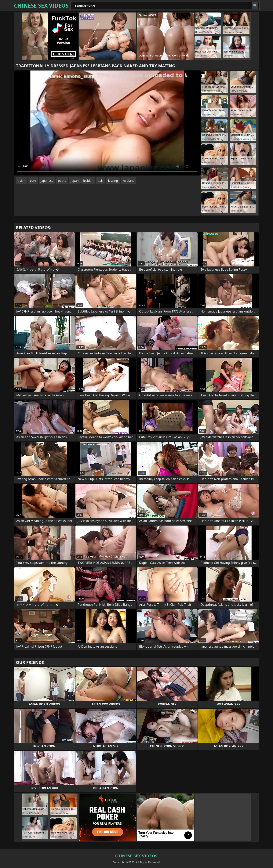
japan (75, 181)
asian (22, 181)
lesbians (128, 181)
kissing (113, 181)
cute (33, 181)
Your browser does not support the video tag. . (107, 123)
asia (101, 181)
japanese (47, 181)
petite (62, 181)
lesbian (88, 181)
